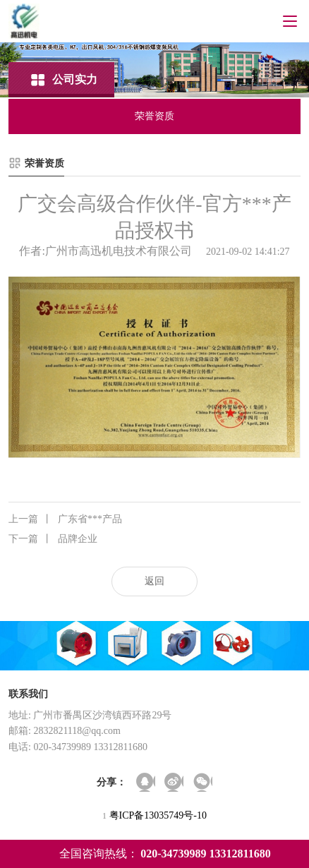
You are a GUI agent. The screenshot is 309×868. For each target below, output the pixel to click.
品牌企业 (53, 539)
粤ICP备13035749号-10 (158, 815)
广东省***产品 (65, 519)
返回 (154, 581)
